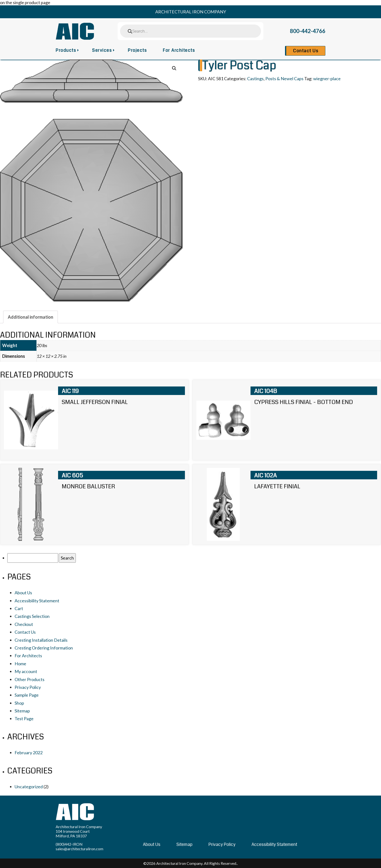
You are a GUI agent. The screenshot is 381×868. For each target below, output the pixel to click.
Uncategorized (29, 787)
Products (66, 50)
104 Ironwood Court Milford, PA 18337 (73, 833)
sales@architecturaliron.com (79, 849)
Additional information (30, 317)
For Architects (179, 50)
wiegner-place (327, 79)
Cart (19, 608)
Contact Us (306, 51)
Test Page (24, 719)
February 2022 (29, 753)
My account (26, 671)
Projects (137, 50)
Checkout (24, 624)
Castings (255, 79)
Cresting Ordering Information (44, 648)
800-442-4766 (308, 31)
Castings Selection (32, 616)
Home (20, 664)
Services (102, 50)
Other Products (30, 679)
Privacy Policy (28, 687)
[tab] (30, 317)
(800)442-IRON (69, 844)
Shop (19, 703)
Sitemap (22, 711)
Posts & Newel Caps (284, 79)
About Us (23, 593)
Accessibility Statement (37, 601)
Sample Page (27, 695)
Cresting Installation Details (41, 640)
